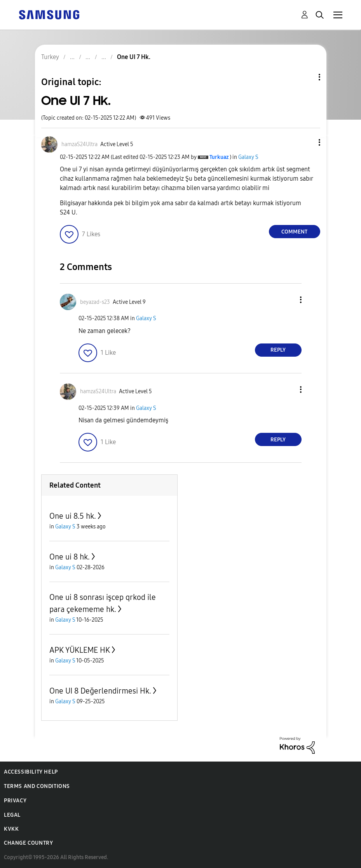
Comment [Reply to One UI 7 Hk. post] (294, 232)
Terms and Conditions (37, 786)
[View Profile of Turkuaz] (219, 157)
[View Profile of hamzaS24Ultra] (79, 144)
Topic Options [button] (306, 77)
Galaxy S (248, 157)
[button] (306, 142)
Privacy (15, 801)
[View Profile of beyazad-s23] (95, 302)
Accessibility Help (31, 772)
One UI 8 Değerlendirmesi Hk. (100, 691)
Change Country (28, 843)
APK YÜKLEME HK (80, 650)
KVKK (11, 829)
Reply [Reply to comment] (278, 350)
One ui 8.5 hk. (73, 516)
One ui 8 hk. (70, 557)
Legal (12, 815)
